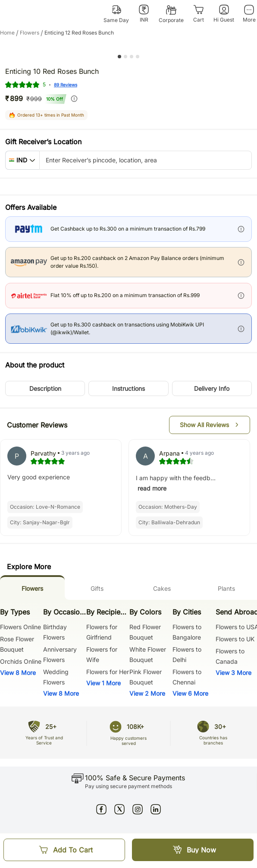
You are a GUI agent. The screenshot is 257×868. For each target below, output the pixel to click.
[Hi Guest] (224, 14)
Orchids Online (21, 661)
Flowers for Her (108, 672)
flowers (32, 33)
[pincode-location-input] (146, 160)
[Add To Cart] (64, 850)
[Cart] (199, 14)
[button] (22, 160)
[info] (74, 98)
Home (10, 33)
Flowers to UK (235, 639)
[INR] (144, 14)
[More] (249, 14)
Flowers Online (20, 627)
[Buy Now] (193, 850)
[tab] (32, 588)
